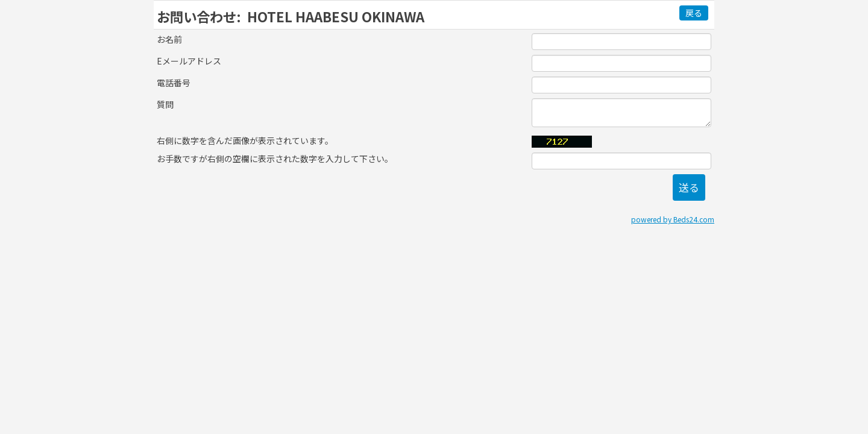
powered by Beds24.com (673, 219)
